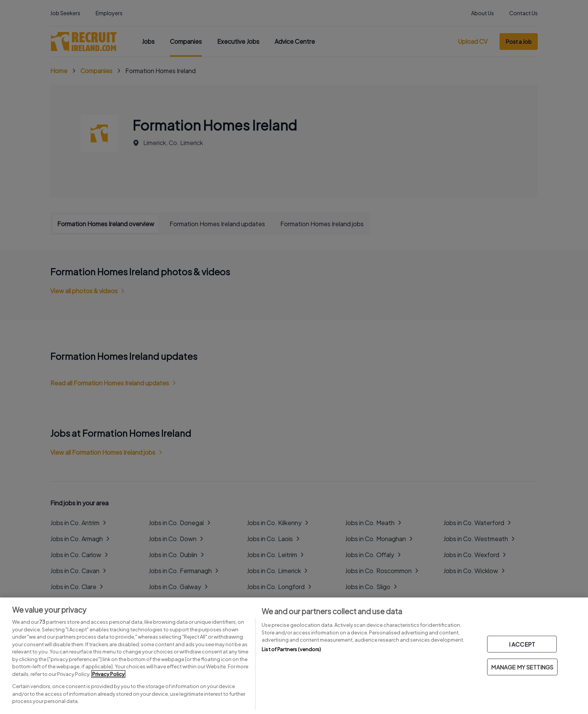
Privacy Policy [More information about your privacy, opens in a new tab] (108, 674)
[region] (294, 656)
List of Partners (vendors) (291, 649)
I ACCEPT (522, 644)
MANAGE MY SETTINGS (522, 667)
